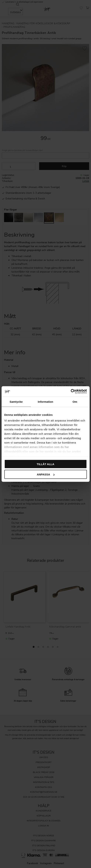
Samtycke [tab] (16, 402)
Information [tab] (46, 402)
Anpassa (46, 474)
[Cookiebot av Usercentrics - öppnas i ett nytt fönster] (71, 391)
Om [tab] (75, 402)
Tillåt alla (45, 464)
